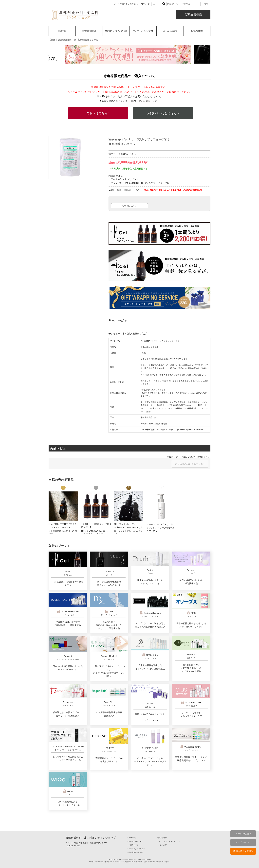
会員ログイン (176, 457)
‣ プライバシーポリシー (136, 849)
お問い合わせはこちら (163, 113)
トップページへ (243, 842)
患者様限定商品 (89, 31)
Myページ (145, 4)
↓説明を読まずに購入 (243, 851)
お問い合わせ (197, 31)
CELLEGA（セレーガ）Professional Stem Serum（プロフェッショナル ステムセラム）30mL (128, 531)
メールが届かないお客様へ (126, 4)
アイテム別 (117, 179)
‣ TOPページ (132, 838)
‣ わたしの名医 (161, 845)
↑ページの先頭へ (243, 834)
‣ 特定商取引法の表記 (135, 852)
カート (156, 4)
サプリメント (132, 179)
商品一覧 (62, 31)
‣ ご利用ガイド (133, 845)
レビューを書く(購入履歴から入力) (128, 334)
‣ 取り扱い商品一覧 (135, 841)
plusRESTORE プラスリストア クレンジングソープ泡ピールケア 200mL (161, 528)
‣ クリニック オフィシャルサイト (168, 841)
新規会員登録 (193, 15)
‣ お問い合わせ (161, 838)
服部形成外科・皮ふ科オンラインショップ (91, 838)
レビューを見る (118, 320)
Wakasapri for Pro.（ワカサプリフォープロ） (148, 183)
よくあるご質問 (170, 31)
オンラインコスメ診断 (143, 31)
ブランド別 (117, 183)
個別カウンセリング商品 (116, 31)
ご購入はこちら (98, 113)
